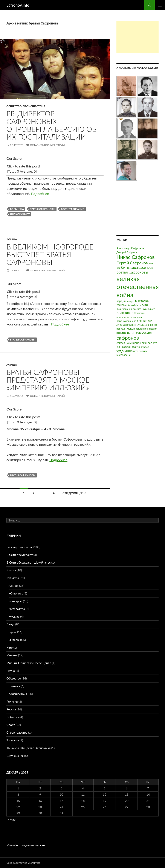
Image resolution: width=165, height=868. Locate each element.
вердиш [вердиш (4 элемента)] (121, 301)
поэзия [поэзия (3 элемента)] (153, 329)
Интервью (16, 640)
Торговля (13, 740)
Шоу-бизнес (15, 756)
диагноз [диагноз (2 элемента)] (137, 309)
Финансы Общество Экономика (28, 748)
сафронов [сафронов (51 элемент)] (128, 338)
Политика (13, 686)
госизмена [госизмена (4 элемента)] (123, 305)
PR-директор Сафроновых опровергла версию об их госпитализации (51, 125)
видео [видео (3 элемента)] (131, 301)
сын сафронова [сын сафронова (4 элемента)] (126, 347)
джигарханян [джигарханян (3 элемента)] (124, 309)
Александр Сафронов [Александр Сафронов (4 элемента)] (130, 248)
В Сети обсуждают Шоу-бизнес (28, 562)
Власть (11, 570)
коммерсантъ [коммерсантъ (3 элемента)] (124, 317)
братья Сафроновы (42, 209)
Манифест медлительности (26, 845)
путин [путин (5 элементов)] (131, 332)
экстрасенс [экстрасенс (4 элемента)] (124, 355)
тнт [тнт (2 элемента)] (138, 347)
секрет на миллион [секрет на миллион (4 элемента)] (129, 343)
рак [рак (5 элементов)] (138, 332)
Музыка (14, 616)
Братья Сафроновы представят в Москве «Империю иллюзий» (48, 380)
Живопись (16, 593)
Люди (10, 624)
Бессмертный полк (20, 547)
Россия (11, 709)
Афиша (12, 239)
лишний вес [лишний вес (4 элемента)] (144, 321)
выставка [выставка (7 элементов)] (142, 301)
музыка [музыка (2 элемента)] (141, 325)
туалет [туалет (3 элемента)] (145, 347)
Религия (12, 702)
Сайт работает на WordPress (23, 863)
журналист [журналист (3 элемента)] (148, 309)
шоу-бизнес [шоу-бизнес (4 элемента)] (140, 351)
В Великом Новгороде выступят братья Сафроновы (50, 254)
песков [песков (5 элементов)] (130, 328)
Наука (11, 671)
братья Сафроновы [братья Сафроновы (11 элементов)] (132, 272)
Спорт (11, 725)
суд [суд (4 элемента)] (155, 343)
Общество (14, 106)
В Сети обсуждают (20, 555)
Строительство (17, 732)
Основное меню (160, 5)
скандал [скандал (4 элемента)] (147, 343)
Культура (13, 578)
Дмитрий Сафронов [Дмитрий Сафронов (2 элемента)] (127, 252)
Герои (12, 632)
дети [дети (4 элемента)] (145, 305)
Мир (10, 647)
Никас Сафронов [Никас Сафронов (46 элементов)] (136, 257)
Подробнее (40, 194)
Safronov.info (18, 5)
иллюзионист (20, 214)
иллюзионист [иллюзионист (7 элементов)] (127, 313)
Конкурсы (15, 601)
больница (17, 209)
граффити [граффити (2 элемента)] (136, 305)
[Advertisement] (137, 37)
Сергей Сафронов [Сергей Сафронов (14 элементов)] (132, 263)
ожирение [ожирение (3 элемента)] (151, 325)
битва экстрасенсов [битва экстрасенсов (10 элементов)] (137, 268)
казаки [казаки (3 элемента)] (141, 313)
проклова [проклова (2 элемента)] (121, 333)
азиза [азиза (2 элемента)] (151, 263)
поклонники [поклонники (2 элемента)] (142, 329)
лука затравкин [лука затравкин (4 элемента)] (126, 325)
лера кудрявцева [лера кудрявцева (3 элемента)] (126, 321)
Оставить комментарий (47, 145)
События (13, 717)
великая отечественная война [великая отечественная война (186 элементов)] (138, 287)
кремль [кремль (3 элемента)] (137, 317)
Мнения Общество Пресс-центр (29, 663)
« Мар (11, 819)
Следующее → (75, 493)
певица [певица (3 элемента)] (121, 329)
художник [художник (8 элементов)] (124, 351)
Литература (17, 609)
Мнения (12, 655)
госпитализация (73, 209)
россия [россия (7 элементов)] (146, 332)
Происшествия (34, 106)
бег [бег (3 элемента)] (118, 268)
